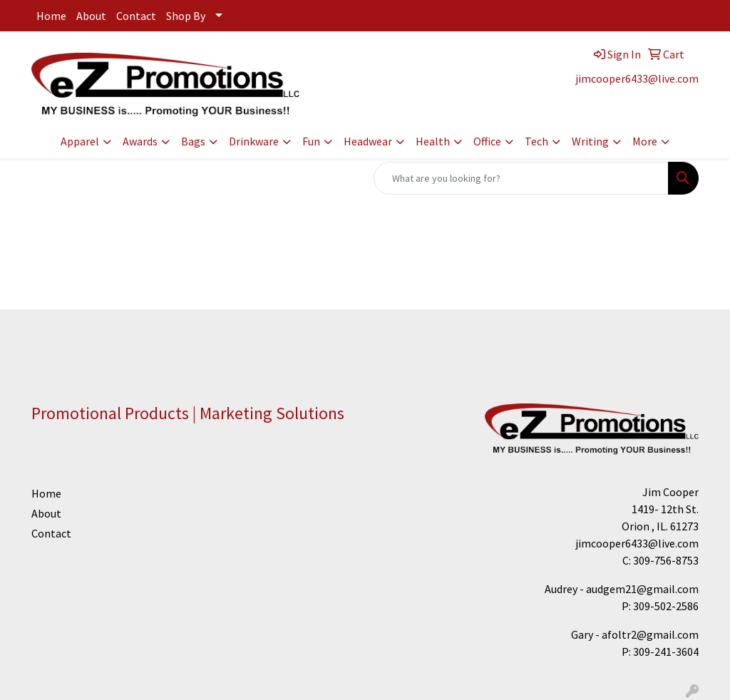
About (91, 16)
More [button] (645, 141)
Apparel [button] (80, 141)
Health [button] (433, 141)
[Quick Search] (521, 178)
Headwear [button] (368, 141)
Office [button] (487, 141)
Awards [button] (140, 141)
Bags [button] (193, 141)
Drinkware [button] (254, 141)
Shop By (186, 16)
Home (51, 16)
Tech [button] (536, 141)
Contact (136, 16)
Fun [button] (311, 141)
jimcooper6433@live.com (637, 78)
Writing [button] (590, 141)
